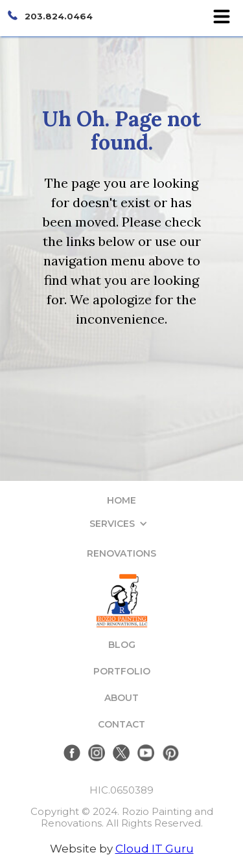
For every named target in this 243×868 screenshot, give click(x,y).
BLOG (122, 645)
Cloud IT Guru (155, 849)
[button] (122, 524)
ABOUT (121, 698)
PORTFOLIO (122, 671)
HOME (121, 500)
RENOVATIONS (121, 553)
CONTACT (121, 724)
